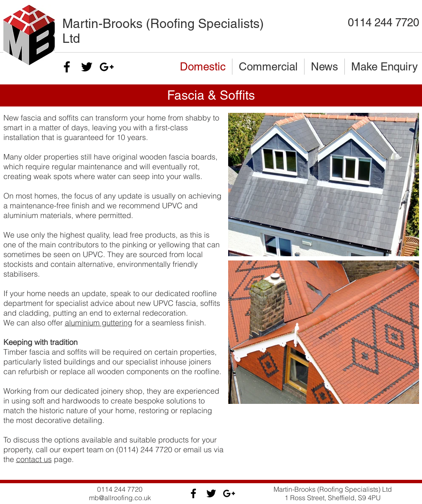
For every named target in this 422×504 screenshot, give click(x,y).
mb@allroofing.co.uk (120, 498)
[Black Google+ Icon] (107, 67)
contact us (34, 459)
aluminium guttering (99, 323)
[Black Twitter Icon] (87, 67)
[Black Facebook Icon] (67, 67)
